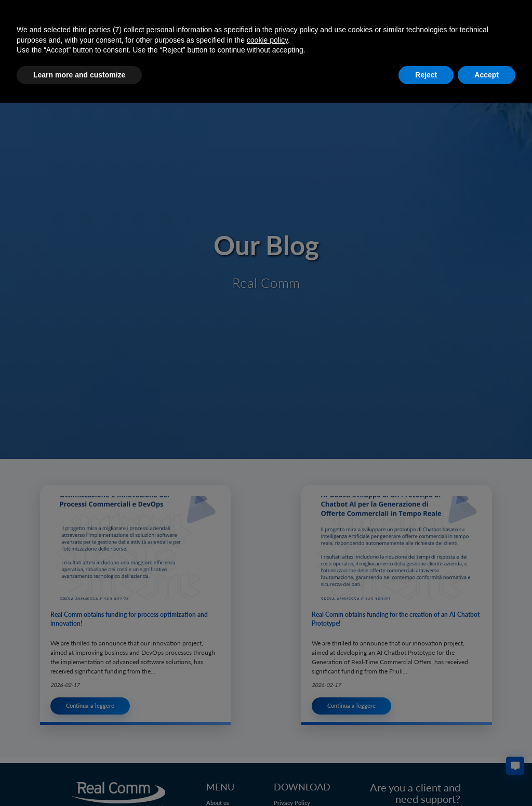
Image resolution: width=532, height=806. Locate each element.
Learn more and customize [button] (79, 75)
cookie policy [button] (267, 40)
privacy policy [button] (296, 30)
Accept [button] (487, 75)
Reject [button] (426, 75)
